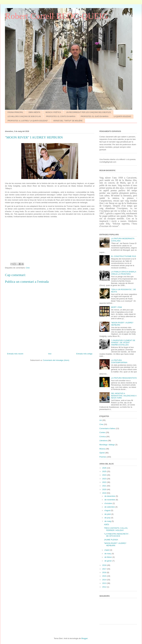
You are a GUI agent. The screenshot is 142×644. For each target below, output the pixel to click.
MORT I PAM (116, 307)
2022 (105, 482)
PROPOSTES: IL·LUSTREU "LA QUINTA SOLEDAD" (28, 121)
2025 (105, 471)
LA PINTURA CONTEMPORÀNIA (119, 361)
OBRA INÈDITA (34, 112)
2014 (105, 580)
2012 (105, 587)
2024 (105, 475)
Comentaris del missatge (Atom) (56, 360)
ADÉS (106, 524)
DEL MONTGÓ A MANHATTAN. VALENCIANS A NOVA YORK (124, 396)
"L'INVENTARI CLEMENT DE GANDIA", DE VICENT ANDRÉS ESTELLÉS (123, 343)
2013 (105, 583)
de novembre (110, 500)
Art (101, 420)
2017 (105, 569)
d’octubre (109, 503)
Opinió (102, 453)
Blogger (84, 638)
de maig (108, 521)
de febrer (108, 557)
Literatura (103, 441)
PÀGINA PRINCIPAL (15, 112)
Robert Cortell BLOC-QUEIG (57, 16)
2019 (105, 493)
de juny (108, 518)
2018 (105, 565)
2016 (105, 572)
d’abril (107, 550)
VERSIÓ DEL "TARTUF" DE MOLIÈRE (68, 121)
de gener (108, 561)
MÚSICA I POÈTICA (53, 112)
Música (102, 449)
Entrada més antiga (84, 354)
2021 (105, 486)
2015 (105, 576)
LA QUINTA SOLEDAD (122, 116)
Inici (50, 354)
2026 (105, 468)
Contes (102, 432)
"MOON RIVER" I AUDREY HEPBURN (115, 544)
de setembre (110, 507)
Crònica (103, 437)
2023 (105, 479)
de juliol (108, 514)
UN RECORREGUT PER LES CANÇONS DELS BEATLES (88, 112)
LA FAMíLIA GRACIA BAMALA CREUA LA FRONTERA (124, 273)
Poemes (103, 457)
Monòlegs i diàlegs (107, 445)
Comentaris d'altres (107, 428)
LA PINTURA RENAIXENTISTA (124, 378)
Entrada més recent (15, 354)
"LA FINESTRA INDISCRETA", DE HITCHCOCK (117, 535)
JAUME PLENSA (111, 540)
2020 (105, 489)
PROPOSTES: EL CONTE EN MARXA (61, 116)
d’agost (108, 510)
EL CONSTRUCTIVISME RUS (124, 256)
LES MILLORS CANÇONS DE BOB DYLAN (24, 116)
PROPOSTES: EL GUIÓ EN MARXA (95, 116)
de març (108, 554)
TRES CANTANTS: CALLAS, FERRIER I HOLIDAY (116, 529)
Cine (28, 268)
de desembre (110, 496)
